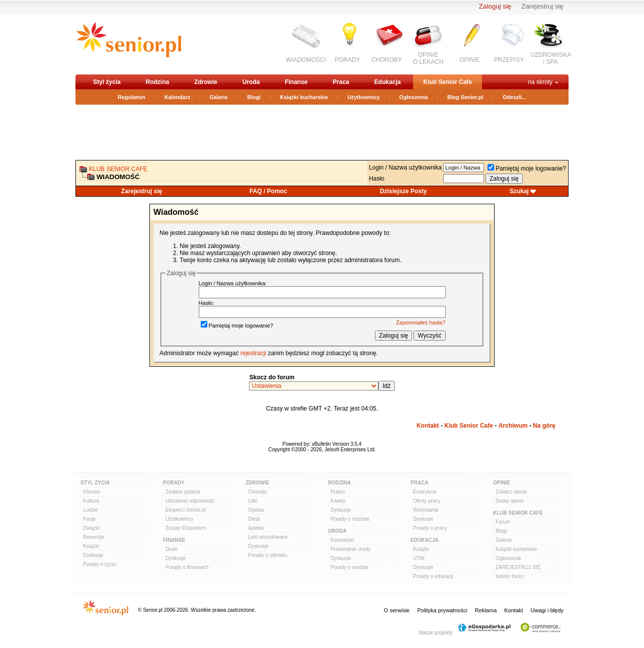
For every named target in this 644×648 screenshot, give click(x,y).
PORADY (347, 60)
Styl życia (107, 82)
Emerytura (425, 492)
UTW (419, 558)
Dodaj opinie (510, 501)
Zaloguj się (495, 6)
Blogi (254, 97)
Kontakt (428, 426)
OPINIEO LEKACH (428, 58)
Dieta (254, 519)
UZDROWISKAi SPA (551, 58)
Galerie (219, 97)
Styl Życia (95, 483)
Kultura (91, 501)
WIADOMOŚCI (306, 60)
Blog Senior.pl (465, 97)
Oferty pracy (427, 501)
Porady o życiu (100, 564)
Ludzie (90, 510)
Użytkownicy (364, 97)
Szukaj (519, 191)
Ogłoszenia (414, 97)
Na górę (544, 426)
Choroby (258, 492)
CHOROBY (387, 60)
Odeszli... (514, 97)
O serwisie (397, 610)
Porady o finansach (187, 567)
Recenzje (94, 537)
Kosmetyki (342, 540)
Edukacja (388, 82)
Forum (503, 522)
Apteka (256, 528)
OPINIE (470, 60)
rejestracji (253, 353)
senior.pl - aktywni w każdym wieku (129, 44)
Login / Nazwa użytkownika (405, 168)
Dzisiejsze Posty (403, 191)
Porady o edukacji (433, 576)
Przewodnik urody (350, 549)
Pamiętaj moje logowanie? (527, 169)
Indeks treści (510, 576)
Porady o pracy (430, 528)
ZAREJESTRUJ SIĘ (518, 567)
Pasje (89, 519)
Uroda (251, 82)
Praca (341, 82)
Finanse (296, 82)
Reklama (486, 610)
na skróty (540, 82)
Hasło (377, 179)
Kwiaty (338, 501)
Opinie (502, 483)
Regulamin (131, 97)
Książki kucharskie (304, 97)
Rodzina (157, 82)
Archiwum (513, 426)
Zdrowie (206, 82)
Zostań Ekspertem (186, 528)
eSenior (92, 492)
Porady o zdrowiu (267, 555)
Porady (174, 483)
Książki (91, 546)
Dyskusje (93, 555)
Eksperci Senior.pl (186, 510)
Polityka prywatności (442, 610)
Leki (253, 501)
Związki (91, 528)
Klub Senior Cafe (448, 82)
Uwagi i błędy (547, 610)
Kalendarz (177, 97)
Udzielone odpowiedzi (190, 501)
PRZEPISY (509, 60)
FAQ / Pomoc (268, 191)
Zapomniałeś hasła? (421, 322)
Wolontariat (426, 510)
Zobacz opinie (511, 492)
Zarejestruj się (542, 6)
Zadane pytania (183, 492)
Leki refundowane (268, 537)
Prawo (338, 492)
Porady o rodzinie (350, 519)
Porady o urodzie (350, 567)
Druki (171, 549)
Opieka (256, 510)
